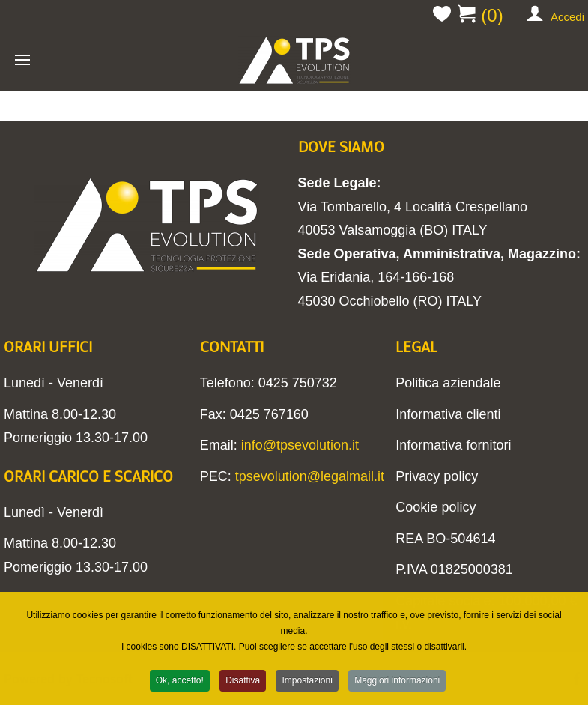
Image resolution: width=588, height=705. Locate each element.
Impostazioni (307, 682)
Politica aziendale (448, 383)
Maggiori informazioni (397, 682)
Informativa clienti (448, 414)
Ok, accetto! (180, 682)
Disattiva (243, 682)
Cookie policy (436, 507)
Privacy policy (437, 476)
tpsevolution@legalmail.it (310, 476)
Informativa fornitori (453, 445)
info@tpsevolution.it (300, 445)
